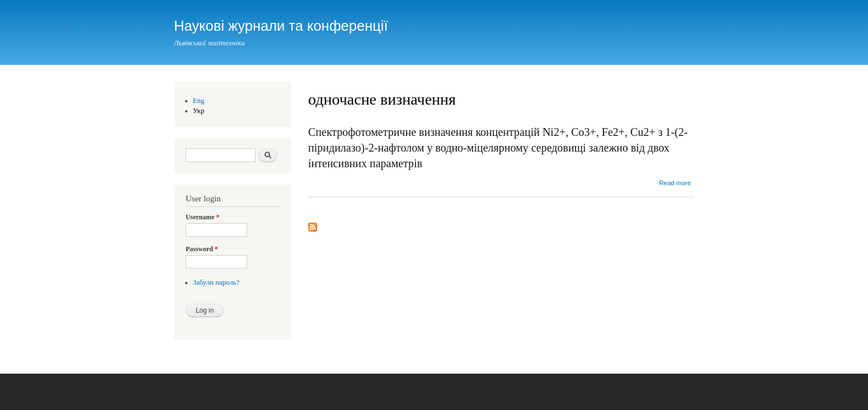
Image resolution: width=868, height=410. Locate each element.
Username (202, 217)
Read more (675, 183)
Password (202, 249)
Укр (199, 111)
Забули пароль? (216, 282)
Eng (199, 101)
